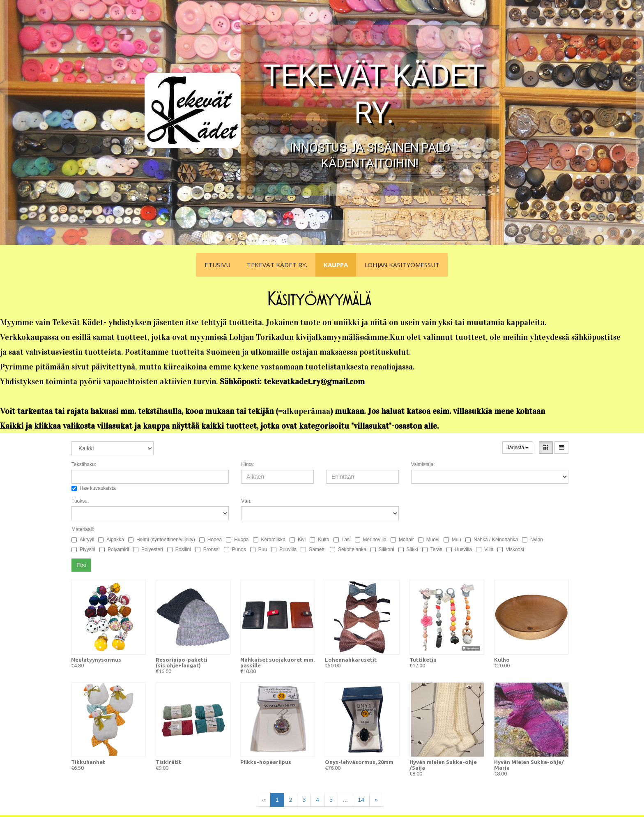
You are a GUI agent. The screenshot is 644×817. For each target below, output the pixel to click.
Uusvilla (459, 549)
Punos (235, 549)
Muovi (429, 540)
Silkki (408, 549)
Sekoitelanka (348, 549)
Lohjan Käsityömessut (402, 265)
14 (361, 800)
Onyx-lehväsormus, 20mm (359, 762)
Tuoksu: (80, 501)
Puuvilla (284, 549)
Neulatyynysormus (96, 660)
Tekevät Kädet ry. (277, 265)
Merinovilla (371, 540)
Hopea (210, 540)
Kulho (502, 660)
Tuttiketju (423, 660)
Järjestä (518, 448)
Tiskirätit (168, 762)
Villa (485, 549)
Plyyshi (83, 549)
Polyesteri (148, 549)
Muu (452, 540)
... (345, 800)
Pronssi (207, 549)
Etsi (81, 565)
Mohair (402, 540)
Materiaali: (83, 529)
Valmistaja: (423, 464)
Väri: (246, 501)
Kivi (298, 540)
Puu (259, 549)
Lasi (342, 540)
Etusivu (217, 265)
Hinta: (247, 464)
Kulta (319, 540)
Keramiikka (269, 540)
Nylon (532, 540)
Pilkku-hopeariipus (266, 762)
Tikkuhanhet (88, 762)
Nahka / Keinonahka (492, 540)
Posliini (179, 549)
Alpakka (111, 540)
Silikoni (382, 549)
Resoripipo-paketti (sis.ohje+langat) (182, 662)
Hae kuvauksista (94, 488)
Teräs (432, 549)
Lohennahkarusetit (351, 660)
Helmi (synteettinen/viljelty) (162, 540)
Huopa (237, 540)
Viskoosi (511, 549)
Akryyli (83, 540)
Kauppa (336, 265)
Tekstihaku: (84, 464)
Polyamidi (114, 549)
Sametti (313, 549)
